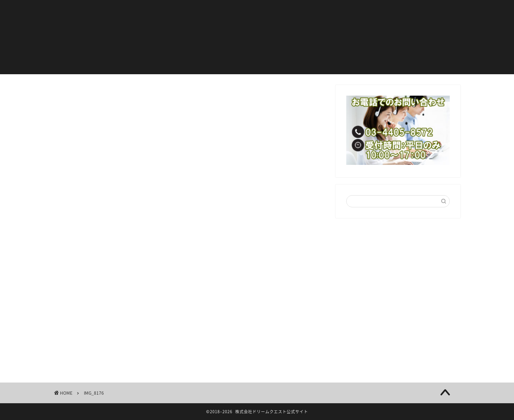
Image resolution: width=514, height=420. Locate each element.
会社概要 (389, 11)
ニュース (244, 11)
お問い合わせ (336, 25)
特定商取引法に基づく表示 (263, 25)
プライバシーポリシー (178, 25)
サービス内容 (341, 11)
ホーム (157, 11)
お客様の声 (199, 11)
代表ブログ (289, 11)
